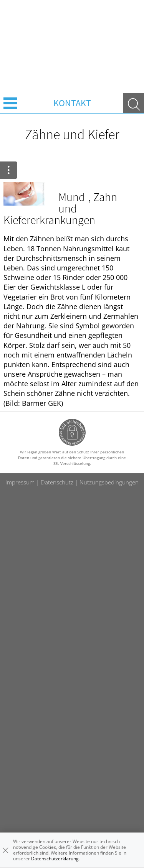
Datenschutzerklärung (55, 859)
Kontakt (72, 103)
